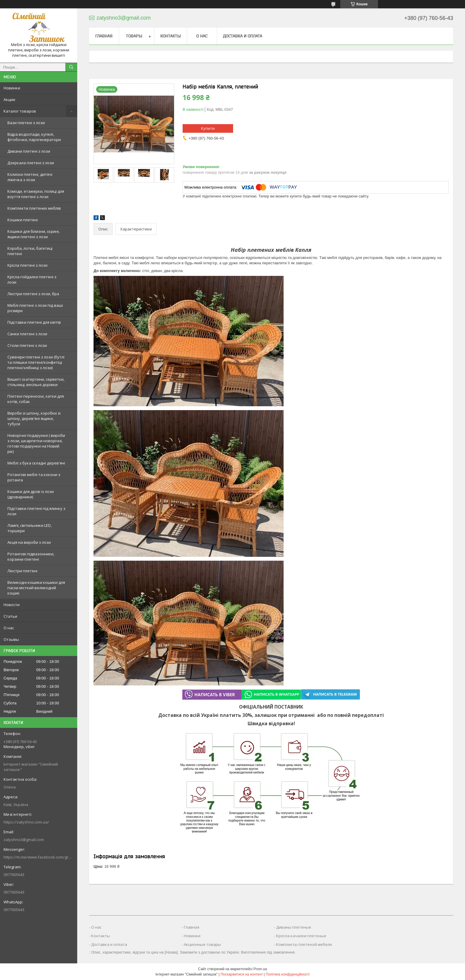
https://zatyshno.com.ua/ (26, 822)
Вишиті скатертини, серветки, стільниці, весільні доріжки (36, 382)
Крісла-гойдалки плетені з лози (32, 279)
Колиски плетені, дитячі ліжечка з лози (30, 177)
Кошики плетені (23, 220)
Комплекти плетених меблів (34, 208)
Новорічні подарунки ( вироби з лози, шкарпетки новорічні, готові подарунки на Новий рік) (36, 443)
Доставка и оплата (243, 36)
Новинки (12, 88)
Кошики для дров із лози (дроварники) (31, 494)
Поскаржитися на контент (242, 974)
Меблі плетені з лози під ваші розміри (35, 308)
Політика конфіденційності (288, 974)
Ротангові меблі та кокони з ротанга (34, 477)
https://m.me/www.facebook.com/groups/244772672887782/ (39, 857)
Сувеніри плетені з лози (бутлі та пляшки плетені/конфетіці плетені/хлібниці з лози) (36, 362)
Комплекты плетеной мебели (304, 944)
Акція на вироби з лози (29, 542)
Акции (9, 99)
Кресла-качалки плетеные (301, 936)
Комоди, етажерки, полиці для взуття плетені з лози (36, 194)
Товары (134, 36)
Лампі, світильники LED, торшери (30, 528)
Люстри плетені (22, 571)
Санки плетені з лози (27, 334)
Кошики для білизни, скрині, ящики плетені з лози (34, 234)
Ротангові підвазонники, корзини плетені (31, 557)
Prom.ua (260, 969)
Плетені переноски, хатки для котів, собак (36, 399)
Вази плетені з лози (26, 123)
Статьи (10, 616)
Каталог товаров (20, 111)
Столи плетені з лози (27, 345)
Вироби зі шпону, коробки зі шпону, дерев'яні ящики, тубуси (34, 418)
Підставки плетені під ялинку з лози (36, 511)
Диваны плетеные (294, 927)
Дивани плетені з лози (29, 151)
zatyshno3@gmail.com (24, 840)
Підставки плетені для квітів (34, 322)
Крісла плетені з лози (27, 265)
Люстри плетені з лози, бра (33, 294)
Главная (104, 36)
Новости (12, 605)
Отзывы (11, 639)
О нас (9, 628)
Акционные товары (202, 944)
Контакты (171, 36)
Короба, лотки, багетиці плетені (30, 251)
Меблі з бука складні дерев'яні (36, 463)
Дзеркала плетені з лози (31, 163)
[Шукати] (71, 67)
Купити (208, 128)
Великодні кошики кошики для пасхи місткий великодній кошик (36, 588)
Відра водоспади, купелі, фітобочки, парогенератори (34, 137)
